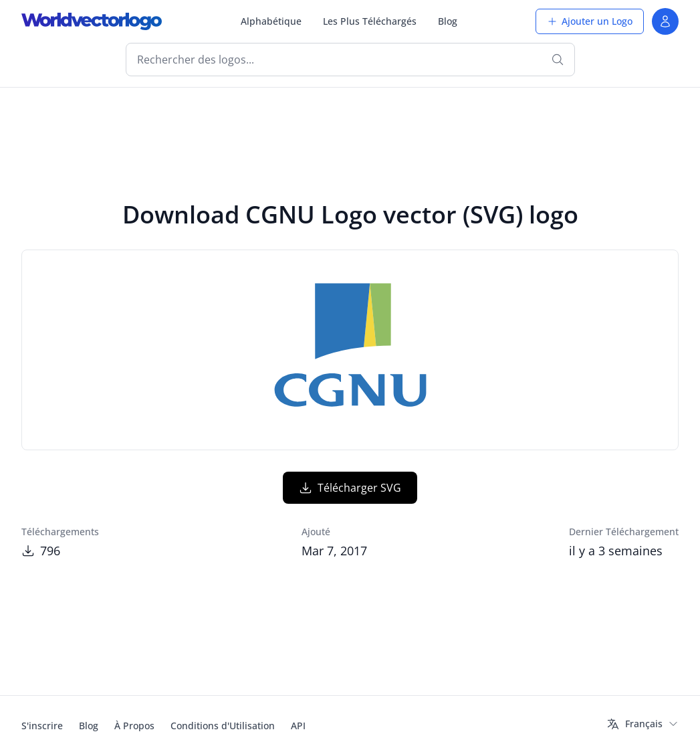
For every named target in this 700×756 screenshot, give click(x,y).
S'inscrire (42, 726)
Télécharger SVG (350, 488)
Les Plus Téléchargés (370, 21)
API (298, 726)
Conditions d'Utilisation (223, 726)
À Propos (134, 726)
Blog (448, 21)
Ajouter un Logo (590, 21)
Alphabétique (271, 21)
